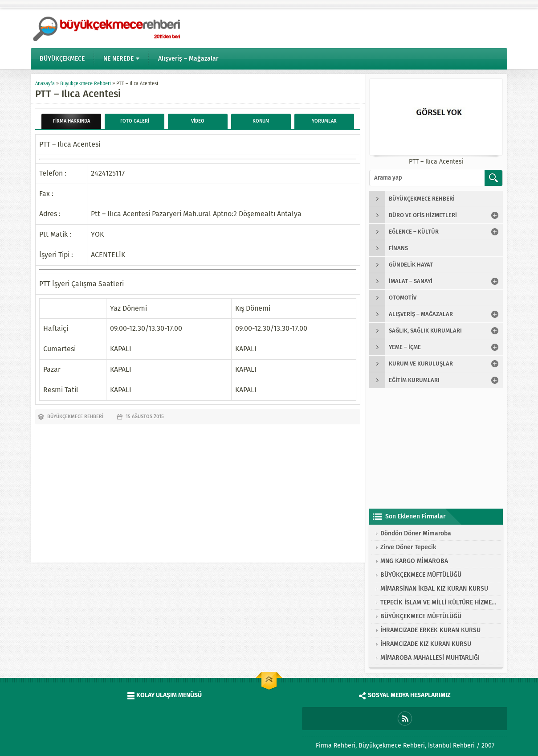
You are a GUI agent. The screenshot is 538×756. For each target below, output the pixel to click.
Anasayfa (45, 84)
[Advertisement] (198, 491)
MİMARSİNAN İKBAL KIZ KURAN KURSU (434, 589)
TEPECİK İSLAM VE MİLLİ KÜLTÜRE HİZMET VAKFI (438, 602)
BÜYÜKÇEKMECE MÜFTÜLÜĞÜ (421, 575)
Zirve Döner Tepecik (408, 547)
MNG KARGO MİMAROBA (414, 561)
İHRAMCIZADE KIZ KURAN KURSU (426, 644)
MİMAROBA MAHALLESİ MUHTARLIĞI (430, 658)
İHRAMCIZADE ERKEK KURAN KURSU (430, 630)
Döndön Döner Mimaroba (416, 533)
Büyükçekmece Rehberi (86, 84)
